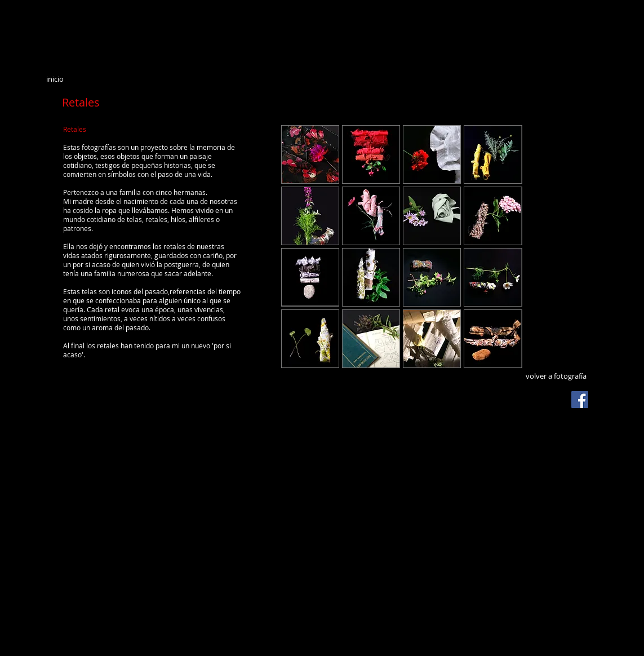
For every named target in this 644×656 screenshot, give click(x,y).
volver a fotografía (556, 376)
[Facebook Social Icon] (580, 400)
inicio (55, 79)
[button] (310, 154)
